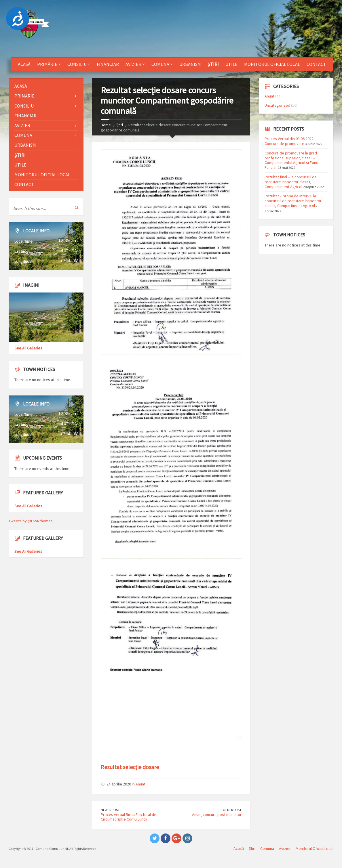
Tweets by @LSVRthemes (31, 521)
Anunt (140, 784)
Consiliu (77, 64)
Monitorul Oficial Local (272, 64)
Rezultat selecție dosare (130, 767)
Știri (213, 64)
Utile (231, 64)
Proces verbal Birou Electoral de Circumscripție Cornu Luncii (129, 817)
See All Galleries (28, 348)
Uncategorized (277, 105)
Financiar (108, 64)
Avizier (133, 64)
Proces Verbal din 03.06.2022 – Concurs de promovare (290, 141)
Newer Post (110, 810)
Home (106, 125)
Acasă (24, 64)
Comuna (160, 64)
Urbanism (190, 64)
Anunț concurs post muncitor (217, 815)
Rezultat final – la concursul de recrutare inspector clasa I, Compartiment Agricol (291, 182)
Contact (316, 64)
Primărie (47, 64)
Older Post (232, 810)
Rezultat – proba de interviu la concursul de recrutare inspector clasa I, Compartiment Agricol (293, 201)
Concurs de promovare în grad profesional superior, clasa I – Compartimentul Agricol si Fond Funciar (291, 160)
